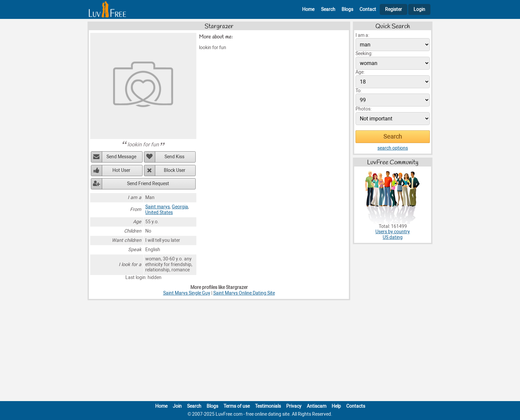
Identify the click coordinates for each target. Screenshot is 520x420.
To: (358, 91)
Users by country (393, 232)
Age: (360, 72)
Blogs (347, 9)
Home (308, 9)
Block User (175, 170)
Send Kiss (174, 157)
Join (177, 406)
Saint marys (158, 207)
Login (419, 9)
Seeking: (364, 54)
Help (336, 406)
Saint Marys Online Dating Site (244, 293)
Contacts (356, 406)
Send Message (121, 157)
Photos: (363, 109)
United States (159, 212)
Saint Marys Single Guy (187, 293)
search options (393, 148)
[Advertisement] (260, 352)
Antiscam (317, 406)
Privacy (294, 406)
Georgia (180, 207)
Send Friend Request (148, 184)
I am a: (362, 35)
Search (328, 9)
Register (393, 9)
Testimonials (268, 406)
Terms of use (237, 406)
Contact (368, 9)
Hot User (121, 170)
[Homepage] (107, 9)
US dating (393, 237)
